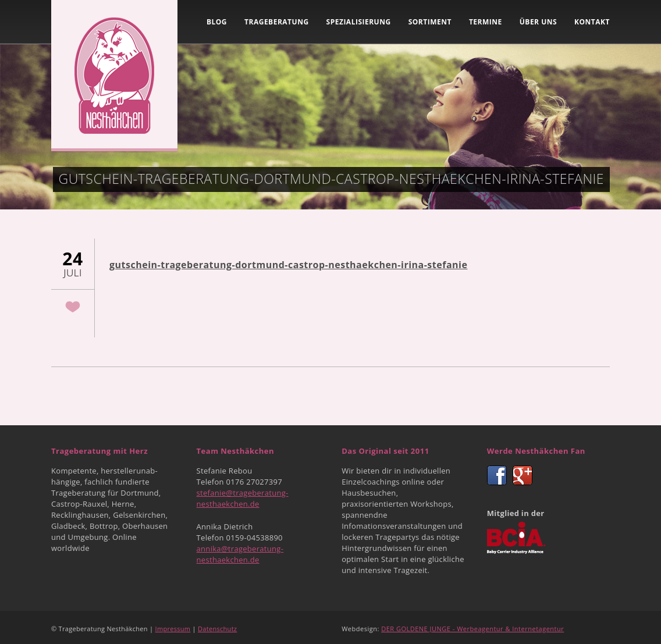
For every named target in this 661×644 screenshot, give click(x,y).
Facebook (497, 475)
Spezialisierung (359, 22)
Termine (486, 22)
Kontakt (592, 22)
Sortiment (430, 22)
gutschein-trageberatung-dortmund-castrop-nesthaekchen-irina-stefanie (288, 265)
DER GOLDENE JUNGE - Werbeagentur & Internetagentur (472, 629)
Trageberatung (277, 22)
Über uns (538, 22)
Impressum (173, 629)
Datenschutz (217, 629)
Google (523, 475)
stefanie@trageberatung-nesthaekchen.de (243, 498)
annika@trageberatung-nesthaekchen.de (240, 554)
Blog (217, 22)
